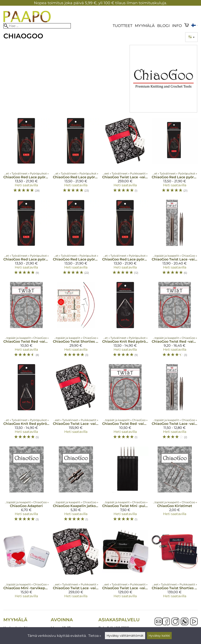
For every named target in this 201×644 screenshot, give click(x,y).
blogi (163, 26)
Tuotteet (123, 26)
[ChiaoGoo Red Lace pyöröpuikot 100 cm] (76, 157)
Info (177, 26)
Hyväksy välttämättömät (125, 636)
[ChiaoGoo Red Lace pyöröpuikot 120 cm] (76, 239)
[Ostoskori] (187, 26)
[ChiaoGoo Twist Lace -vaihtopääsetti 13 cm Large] (76, 404)
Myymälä (145, 26)
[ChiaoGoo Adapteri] (26, 486)
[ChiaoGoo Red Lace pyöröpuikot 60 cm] (26, 239)
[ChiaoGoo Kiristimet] (175, 486)
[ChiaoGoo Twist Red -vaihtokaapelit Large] (125, 404)
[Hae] (37, 26)
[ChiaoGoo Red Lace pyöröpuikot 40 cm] (175, 157)
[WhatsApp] (185, 622)
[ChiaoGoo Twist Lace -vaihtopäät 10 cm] (175, 239)
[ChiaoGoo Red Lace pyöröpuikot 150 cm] (125, 239)
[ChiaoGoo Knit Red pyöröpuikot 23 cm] (26, 404)
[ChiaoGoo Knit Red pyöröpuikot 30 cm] (125, 321)
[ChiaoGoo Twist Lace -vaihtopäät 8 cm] (175, 404)
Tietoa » (95, 636)
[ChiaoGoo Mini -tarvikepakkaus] (26, 565)
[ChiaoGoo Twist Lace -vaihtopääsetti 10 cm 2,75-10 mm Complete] (76, 565)
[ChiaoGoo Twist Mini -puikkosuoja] (125, 486)
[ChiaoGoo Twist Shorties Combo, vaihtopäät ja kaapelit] (76, 321)
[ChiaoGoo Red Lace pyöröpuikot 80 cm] (26, 157)
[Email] (158, 624)
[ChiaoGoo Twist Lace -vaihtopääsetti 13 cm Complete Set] (125, 157)
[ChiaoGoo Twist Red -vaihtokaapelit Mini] (175, 321)
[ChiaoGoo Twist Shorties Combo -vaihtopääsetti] (175, 565)
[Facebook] (166, 622)
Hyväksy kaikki (159, 636)
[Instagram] (175, 622)
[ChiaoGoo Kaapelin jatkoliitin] (76, 486)
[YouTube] (194, 622)
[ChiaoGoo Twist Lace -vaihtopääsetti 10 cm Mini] (125, 565)
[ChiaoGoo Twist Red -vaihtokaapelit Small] (26, 321)
